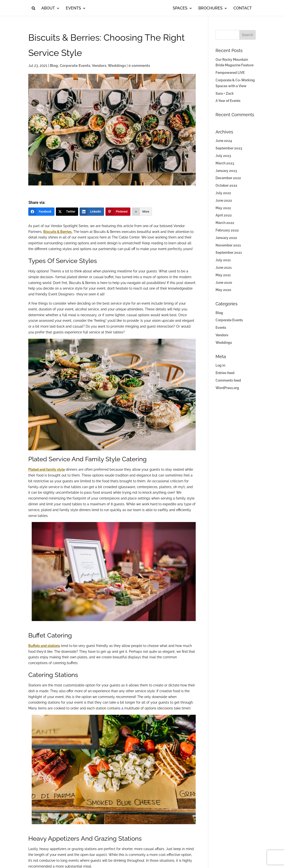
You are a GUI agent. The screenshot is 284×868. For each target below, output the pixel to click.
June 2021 (224, 268)
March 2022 (225, 223)
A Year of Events (228, 101)
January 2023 (226, 171)
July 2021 (223, 260)
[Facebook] (41, 212)
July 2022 (223, 193)
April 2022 (224, 215)
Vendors (99, 66)
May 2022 (223, 208)
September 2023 (229, 148)
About (43, 8)
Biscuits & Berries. (58, 232)
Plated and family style (47, 469)
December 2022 (228, 178)
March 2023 (225, 163)
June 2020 (224, 283)
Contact (248, 8)
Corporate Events (75, 66)
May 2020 (223, 290)
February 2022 (227, 230)
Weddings (117, 66)
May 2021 (223, 275)
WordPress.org (227, 388)
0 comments (139, 66)
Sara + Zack (225, 93)
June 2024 (224, 141)
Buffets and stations (44, 646)
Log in (220, 365)
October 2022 (226, 185)
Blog (54, 66)
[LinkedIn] (92, 212)
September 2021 (229, 253)
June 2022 (224, 200)
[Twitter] (67, 212)
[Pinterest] (118, 212)
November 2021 (228, 245)
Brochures (216, 8)
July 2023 (223, 156)
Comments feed (228, 380)
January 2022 (226, 238)
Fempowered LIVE (230, 73)
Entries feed (225, 373)
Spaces (185, 8)
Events (68, 8)
